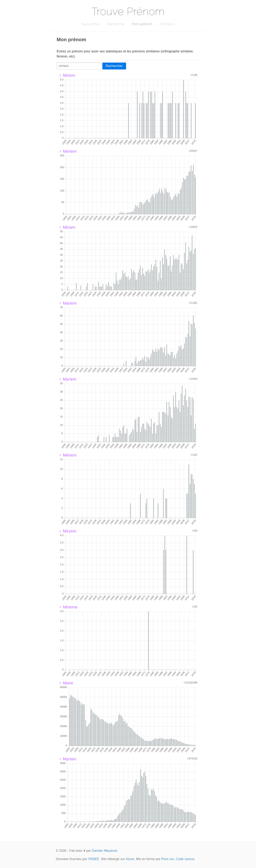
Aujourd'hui (91, 24)
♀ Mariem (68, 303)
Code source (185, 859)
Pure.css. (168, 859)
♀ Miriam (67, 227)
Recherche (116, 24)
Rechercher (114, 66)
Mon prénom (142, 24)
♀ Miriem (67, 75)
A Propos (167, 24)
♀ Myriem (68, 379)
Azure (130, 859)
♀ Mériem (68, 455)
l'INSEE (94, 859)
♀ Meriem (68, 151)
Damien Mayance (105, 851)
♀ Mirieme (68, 607)
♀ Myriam (68, 759)
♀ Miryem (68, 531)
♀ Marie (66, 683)
